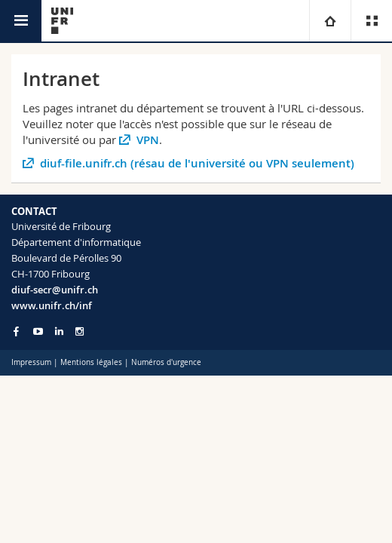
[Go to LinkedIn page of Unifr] (59, 331)
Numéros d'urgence (166, 362)
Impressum (31, 362)
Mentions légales (91, 362)
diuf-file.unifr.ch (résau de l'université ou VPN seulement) (197, 163)
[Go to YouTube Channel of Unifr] (38, 331)
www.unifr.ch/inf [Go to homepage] (52, 305)
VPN (148, 140)
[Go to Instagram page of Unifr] (80, 331)
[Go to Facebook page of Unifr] (16, 331)
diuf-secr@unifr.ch (55, 290)
